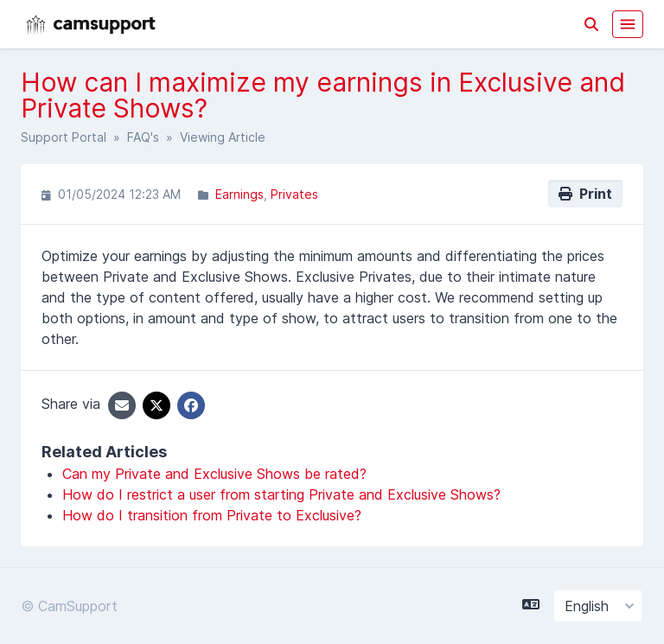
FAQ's (143, 137)
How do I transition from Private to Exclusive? (212, 515)
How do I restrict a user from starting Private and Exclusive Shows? (281, 494)
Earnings (239, 194)
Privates (294, 194)
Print (585, 194)
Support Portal (64, 137)
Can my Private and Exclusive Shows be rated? (214, 474)
